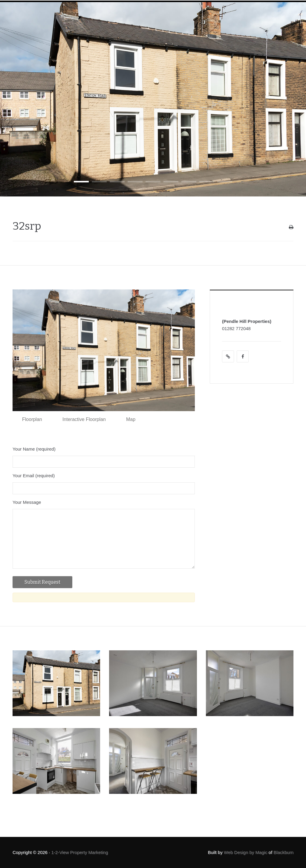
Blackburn (283, 852)
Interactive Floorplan (84, 419)
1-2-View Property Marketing (79, 852)
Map (131, 419)
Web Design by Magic (246, 852)
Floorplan (32, 419)
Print (291, 229)
